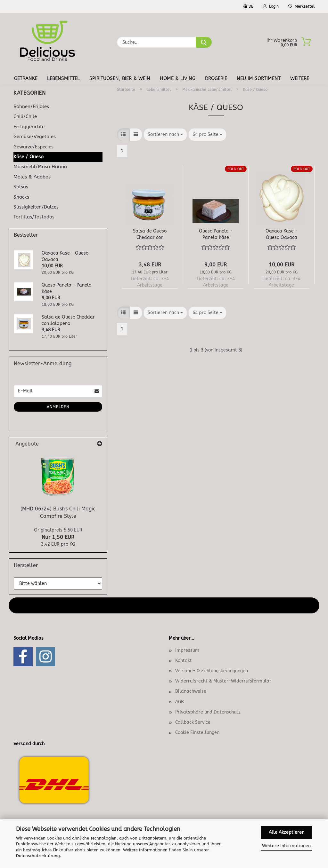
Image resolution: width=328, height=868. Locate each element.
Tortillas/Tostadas (34, 217)
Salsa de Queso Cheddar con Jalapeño (150, 234)
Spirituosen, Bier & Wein (120, 78)
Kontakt (184, 661)
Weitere (300, 78)
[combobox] (165, 135)
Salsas (21, 187)
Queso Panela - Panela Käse (216, 234)
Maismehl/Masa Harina (40, 167)
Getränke (26, 78)
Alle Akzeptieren (287, 832)
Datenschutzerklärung (38, 856)
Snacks (21, 197)
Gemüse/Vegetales (35, 137)
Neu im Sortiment (259, 78)
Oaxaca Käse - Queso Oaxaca (282, 234)
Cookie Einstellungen (197, 733)
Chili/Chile (25, 116)
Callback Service (193, 722)
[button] (123, 135)
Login (271, 6)
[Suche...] (204, 42)
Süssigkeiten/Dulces (36, 207)
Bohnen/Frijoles (31, 107)
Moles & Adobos (32, 177)
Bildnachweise (191, 691)
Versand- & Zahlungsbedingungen (212, 671)
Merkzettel (301, 6)
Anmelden (58, 407)
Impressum (187, 650)
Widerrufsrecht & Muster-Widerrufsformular (223, 681)
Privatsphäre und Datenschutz (208, 712)
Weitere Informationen (286, 846)
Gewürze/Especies (33, 147)
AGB (180, 702)
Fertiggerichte (29, 127)
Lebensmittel (63, 78)
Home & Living (178, 78)
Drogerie (216, 78)
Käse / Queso (29, 157)
